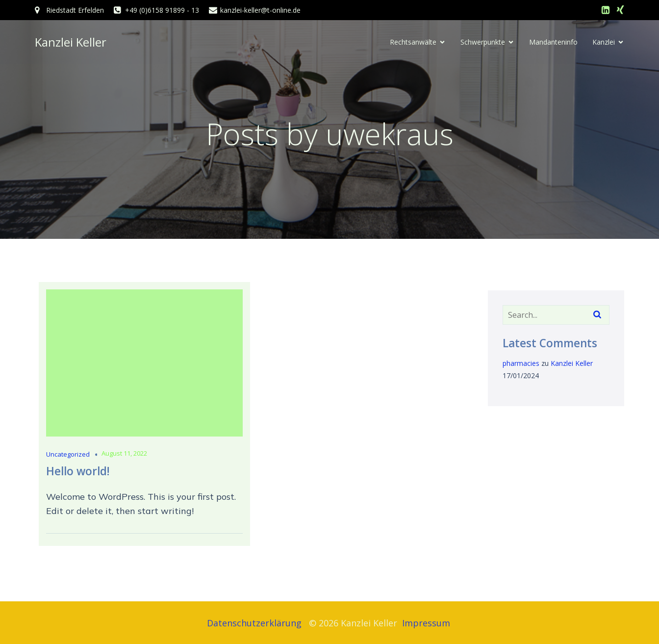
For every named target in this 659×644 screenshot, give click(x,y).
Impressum (427, 623)
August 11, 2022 (124, 454)
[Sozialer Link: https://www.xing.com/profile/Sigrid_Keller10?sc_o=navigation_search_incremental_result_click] (620, 10)
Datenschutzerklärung (254, 623)
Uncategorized (68, 455)
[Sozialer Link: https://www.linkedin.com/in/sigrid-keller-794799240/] (606, 10)
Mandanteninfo (553, 42)
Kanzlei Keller (572, 364)
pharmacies (521, 364)
